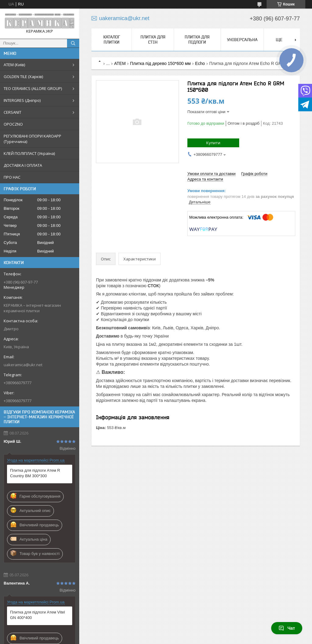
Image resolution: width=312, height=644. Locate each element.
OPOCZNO (13, 124)
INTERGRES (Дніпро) (22, 100)
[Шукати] (73, 43)
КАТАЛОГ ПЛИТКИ (112, 39)
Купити (213, 143)
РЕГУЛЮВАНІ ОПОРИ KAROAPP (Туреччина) (32, 139)
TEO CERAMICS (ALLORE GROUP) (33, 88)
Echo (200, 63)
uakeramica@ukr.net (23, 365)
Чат (287, 628)
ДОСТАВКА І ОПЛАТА (23, 165)
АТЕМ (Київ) (14, 65)
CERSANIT (12, 112)
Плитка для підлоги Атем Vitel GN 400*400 (37, 615)
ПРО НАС (12, 177)
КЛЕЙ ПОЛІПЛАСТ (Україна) (29, 153)
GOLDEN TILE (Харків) (23, 77)
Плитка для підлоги (197, 39)
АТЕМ (120, 63)
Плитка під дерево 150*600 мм (160, 63)
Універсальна (242, 40)
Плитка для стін (153, 39)
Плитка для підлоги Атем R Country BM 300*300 (35, 473)
